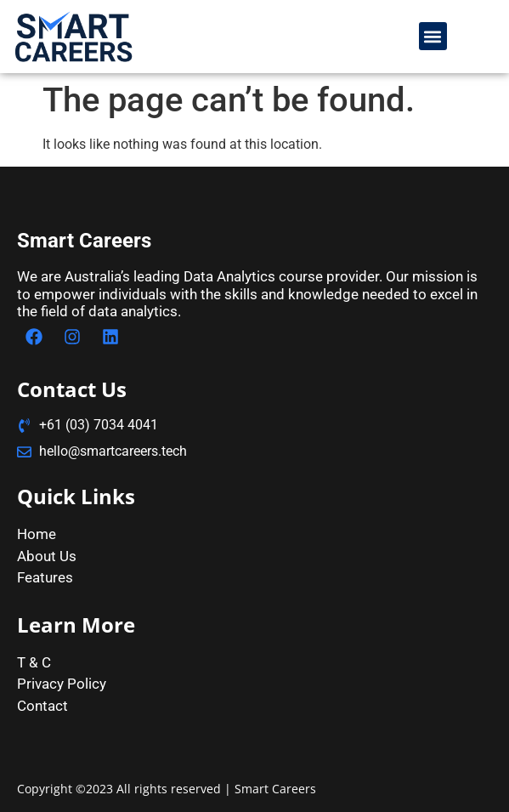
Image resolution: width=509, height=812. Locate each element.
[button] (433, 36)
